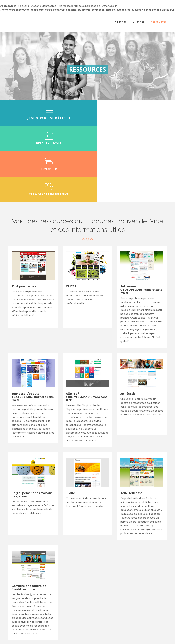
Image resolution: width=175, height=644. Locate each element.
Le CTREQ (139, 22)
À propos (121, 22)
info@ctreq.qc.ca (85, 617)
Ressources (159, 22)
